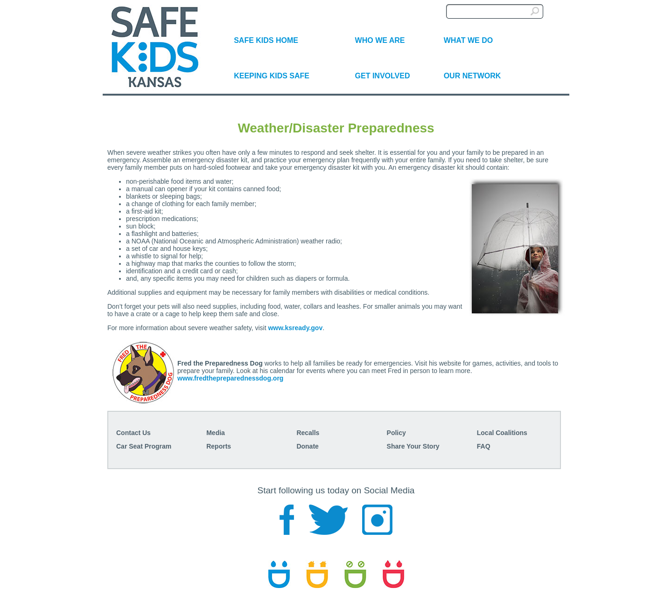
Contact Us (133, 433)
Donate (307, 446)
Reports (219, 446)
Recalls (308, 433)
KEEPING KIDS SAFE (272, 76)
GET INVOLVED (383, 76)
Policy (396, 433)
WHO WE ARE (380, 40)
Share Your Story (413, 446)
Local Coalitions (502, 433)
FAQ (484, 446)
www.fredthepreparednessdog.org (230, 378)
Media (216, 433)
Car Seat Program (144, 446)
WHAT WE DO (468, 40)
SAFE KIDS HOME (266, 40)
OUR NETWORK (472, 76)
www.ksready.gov (295, 328)
